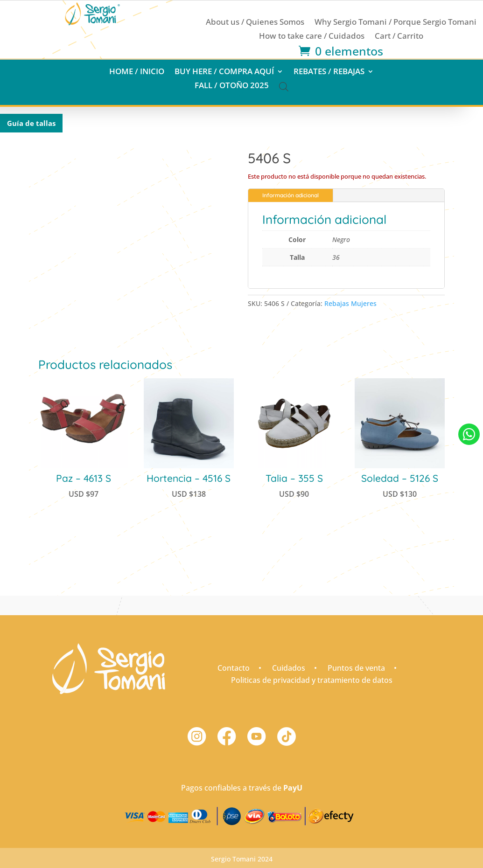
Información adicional (290, 195)
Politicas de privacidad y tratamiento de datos (312, 680)
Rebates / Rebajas (329, 72)
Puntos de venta (356, 668)
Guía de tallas (31, 123)
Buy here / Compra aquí (224, 72)
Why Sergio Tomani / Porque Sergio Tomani (395, 23)
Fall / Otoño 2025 (232, 86)
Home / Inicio (137, 72)
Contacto (234, 668)
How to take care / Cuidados (312, 37)
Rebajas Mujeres (350, 303)
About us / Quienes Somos (255, 23)
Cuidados (289, 668)
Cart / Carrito (399, 37)
